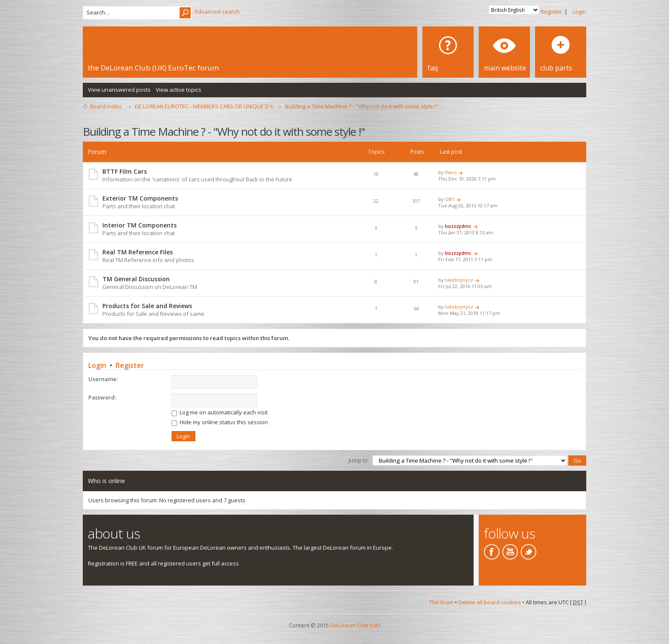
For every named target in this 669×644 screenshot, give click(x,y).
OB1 (450, 199)
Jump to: (359, 460)
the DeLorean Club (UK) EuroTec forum (153, 68)
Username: (103, 379)
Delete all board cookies (490, 602)
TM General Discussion (136, 279)
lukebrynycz (459, 280)
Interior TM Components (140, 225)
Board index (106, 106)
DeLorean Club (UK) (355, 625)
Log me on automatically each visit (220, 412)
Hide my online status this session (220, 422)
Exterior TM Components (140, 198)
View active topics (179, 90)
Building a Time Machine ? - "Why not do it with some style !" (362, 106)
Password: (102, 397)
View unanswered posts (119, 90)
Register (551, 12)
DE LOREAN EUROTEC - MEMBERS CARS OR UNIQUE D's (204, 106)
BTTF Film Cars (125, 171)
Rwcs (451, 172)
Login (579, 12)
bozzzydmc (458, 226)
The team (441, 602)
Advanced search (217, 12)
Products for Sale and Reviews (147, 306)
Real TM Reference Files (138, 252)
